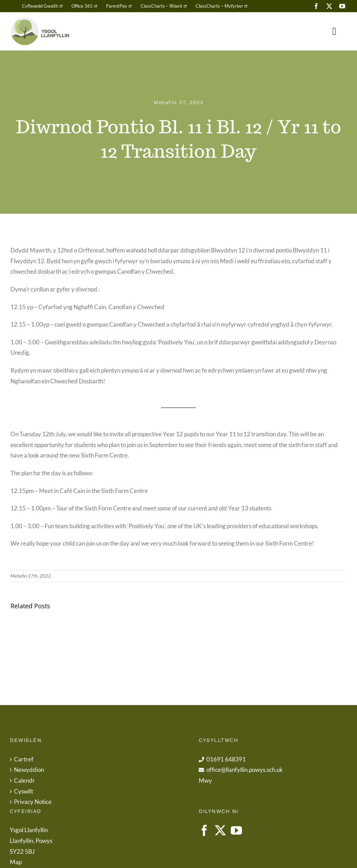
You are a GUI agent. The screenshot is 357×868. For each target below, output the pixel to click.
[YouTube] (236, 830)
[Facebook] (204, 830)
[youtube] (342, 6)
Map (16, 862)
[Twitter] (220, 830)
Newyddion (29, 770)
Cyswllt (24, 791)
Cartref (24, 759)
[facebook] (316, 6)
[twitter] (329, 6)
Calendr (24, 780)
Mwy (205, 780)
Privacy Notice (33, 802)
